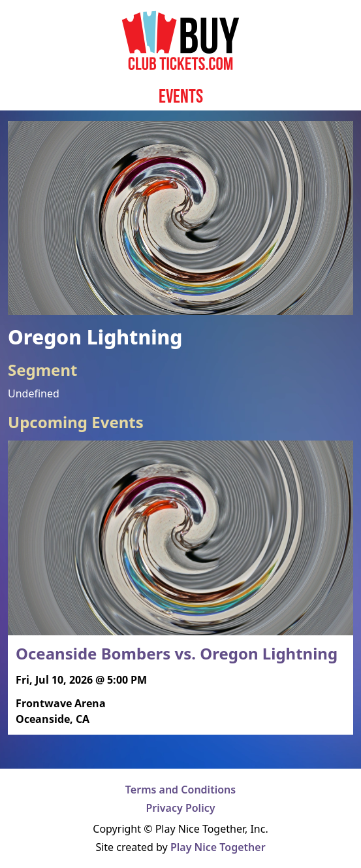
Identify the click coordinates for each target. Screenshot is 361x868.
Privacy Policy (181, 808)
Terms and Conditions (181, 790)
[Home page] (181, 41)
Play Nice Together (218, 847)
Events (181, 96)
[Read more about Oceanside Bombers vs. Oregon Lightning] (181, 587)
